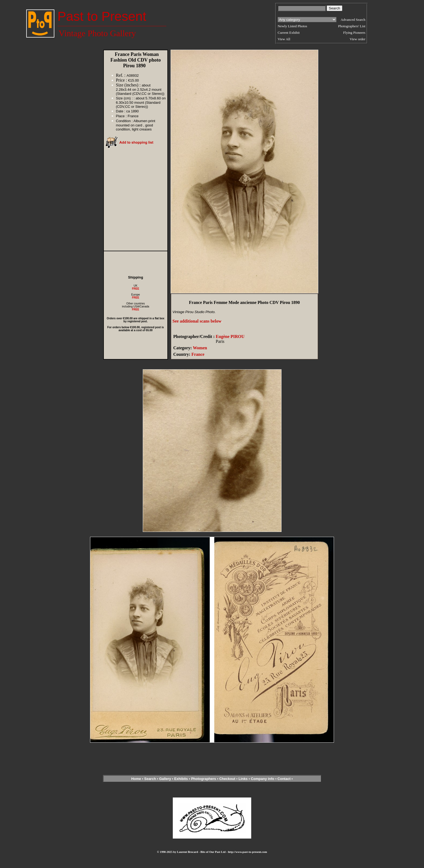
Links (243, 779)
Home (136, 779)
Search (150, 779)
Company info (263, 779)
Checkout (227, 779)
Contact (284, 779)
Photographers (204, 779)
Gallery (165, 779)
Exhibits (181, 779)
